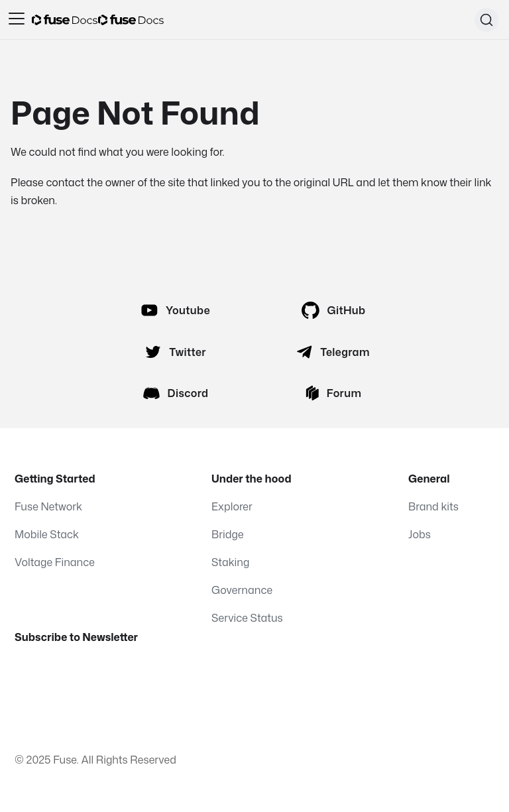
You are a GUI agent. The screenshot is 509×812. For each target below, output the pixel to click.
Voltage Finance (55, 562)
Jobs (420, 534)
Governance (242, 590)
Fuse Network (48, 506)
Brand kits (433, 506)
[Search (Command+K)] (486, 20)
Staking (230, 562)
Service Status (247, 618)
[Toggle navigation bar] (17, 20)
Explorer (232, 506)
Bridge (228, 534)
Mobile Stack (47, 534)
